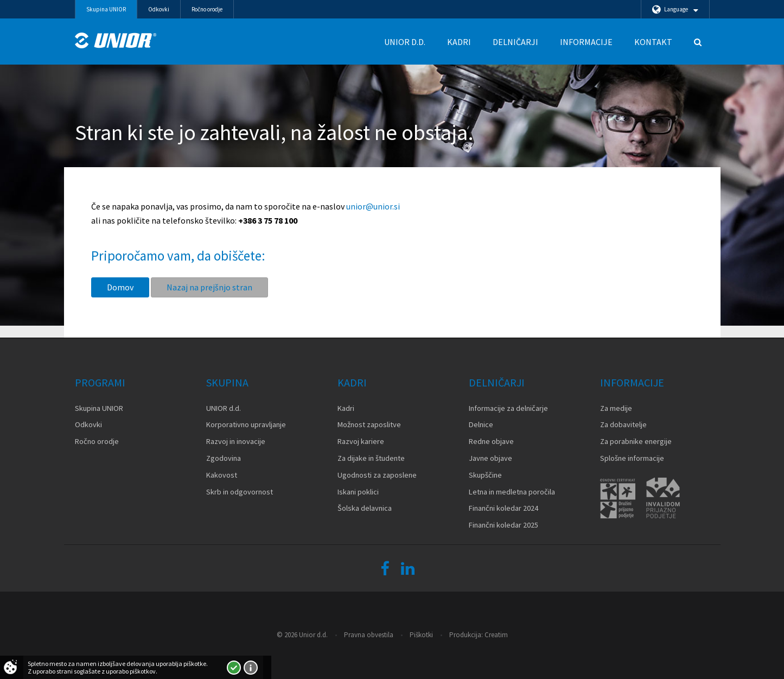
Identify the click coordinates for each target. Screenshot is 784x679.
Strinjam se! (234, 668)
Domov (120, 287)
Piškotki (421, 635)
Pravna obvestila (369, 635)
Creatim (496, 635)
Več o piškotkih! (251, 668)
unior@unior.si (373, 206)
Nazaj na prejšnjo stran (209, 287)
